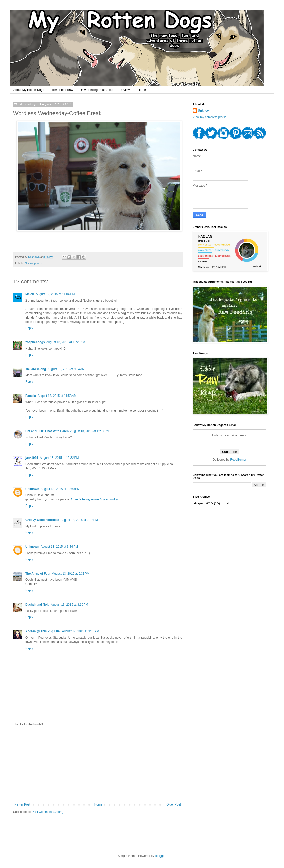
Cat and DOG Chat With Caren (47, 431)
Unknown (32, 489)
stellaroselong (36, 369)
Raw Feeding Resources (96, 90)
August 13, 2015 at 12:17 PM (90, 431)
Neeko (29, 263)
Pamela (31, 396)
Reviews (125, 90)
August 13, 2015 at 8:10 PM (70, 605)
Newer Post (22, 804)
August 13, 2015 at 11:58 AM (57, 396)
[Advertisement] (98, 765)
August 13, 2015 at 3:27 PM (79, 520)
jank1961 (32, 458)
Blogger (160, 856)
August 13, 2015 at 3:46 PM (59, 547)
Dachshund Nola (37, 605)
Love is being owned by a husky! (94, 499)
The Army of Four (38, 574)
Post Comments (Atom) (48, 812)
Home (142, 90)
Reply (29, 328)
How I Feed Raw (62, 90)
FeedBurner (238, 460)
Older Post (174, 804)
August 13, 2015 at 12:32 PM (59, 458)
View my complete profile (210, 117)
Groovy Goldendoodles (42, 520)
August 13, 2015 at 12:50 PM (60, 489)
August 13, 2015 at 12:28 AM (66, 342)
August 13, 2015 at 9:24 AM (66, 369)
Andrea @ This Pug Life (43, 631)
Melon (30, 294)
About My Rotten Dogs (29, 90)
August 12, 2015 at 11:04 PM (55, 294)
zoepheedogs (35, 342)
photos (38, 263)
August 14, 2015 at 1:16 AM (80, 631)
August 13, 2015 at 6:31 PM (71, 574)
